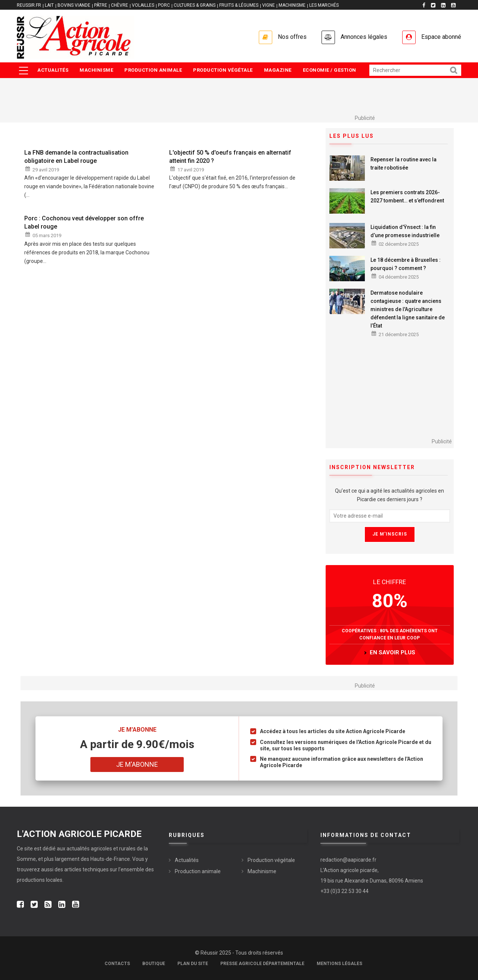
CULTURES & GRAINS (195, 5)
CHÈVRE (119, 5)
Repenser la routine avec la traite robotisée (403, 164)
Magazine (278, 70)
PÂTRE (101, 5)
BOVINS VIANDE (74, 5)
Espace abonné (441, 37)
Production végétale (223, 70)
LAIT (49, 5)
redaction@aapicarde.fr (348, 860)
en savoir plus (392, 652)
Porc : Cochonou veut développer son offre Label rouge (84, 222)
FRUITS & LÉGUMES (239, 5)
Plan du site (193, 964)
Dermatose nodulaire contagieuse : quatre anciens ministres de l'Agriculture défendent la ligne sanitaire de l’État (408, 309)
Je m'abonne (137, 764)
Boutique (154, 964)
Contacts (117, 964)
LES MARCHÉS (324, 5)
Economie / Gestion (330, 70)
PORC (164, 5)
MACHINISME (292, 5)
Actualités (53, 70)
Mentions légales (339, 964)
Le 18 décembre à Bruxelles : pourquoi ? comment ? (406, 264)
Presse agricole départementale (262, 964)
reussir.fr (29, 5)
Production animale (153, 70)
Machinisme (96, 70)
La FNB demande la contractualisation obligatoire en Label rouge (76, 157)
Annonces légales (364, 37)
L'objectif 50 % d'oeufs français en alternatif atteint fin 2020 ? (230, 157)
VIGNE (269, 5)
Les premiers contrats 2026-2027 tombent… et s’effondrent (407, 196)
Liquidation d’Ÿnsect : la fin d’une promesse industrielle (405, 231)
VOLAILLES (143, 5)
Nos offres (292, 37)
